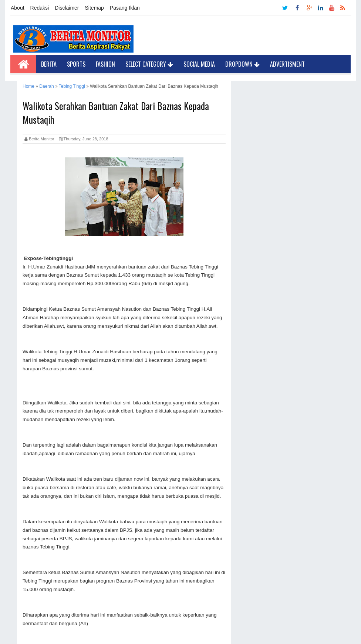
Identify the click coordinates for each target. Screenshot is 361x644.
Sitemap (95, 8)
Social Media (199, 64)
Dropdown (242, 64)
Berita (49, 64)
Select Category (149, 64)
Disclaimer (67, 8)
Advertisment (287, 64)
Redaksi (40, 8)
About (18, 8)
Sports (76, 64)
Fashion (105, 64)
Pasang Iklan (125, 8)
